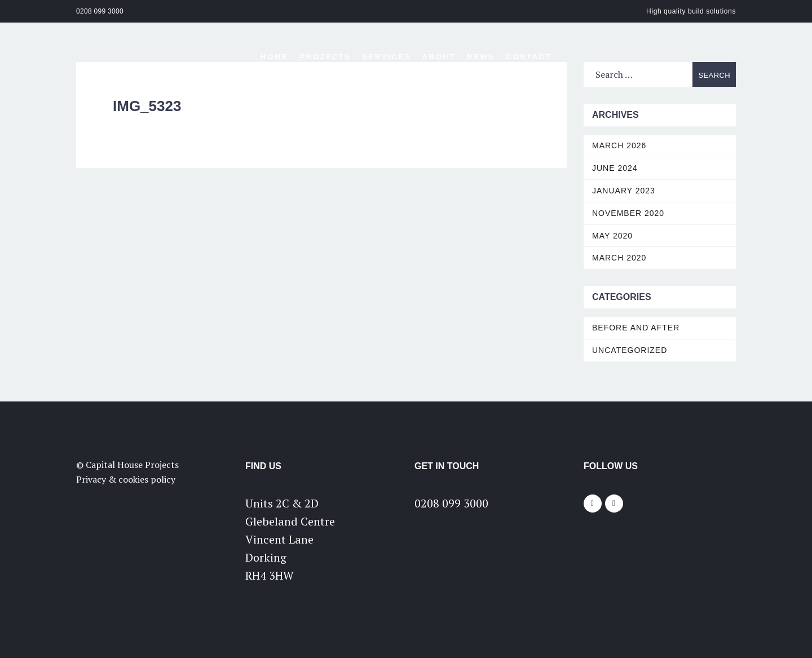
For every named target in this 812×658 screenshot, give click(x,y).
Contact (529, 57)
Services (386, 57)
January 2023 (624, 191)
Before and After (636, 328)
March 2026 (619, 145)
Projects (325, 57)
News (481, 57)
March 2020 (619, 258)
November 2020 (628, 213)
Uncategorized (630, 350)
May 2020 (612, 236)
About (439, 57)
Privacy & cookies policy (126, 479)
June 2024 (615, 168)
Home (274, 57)
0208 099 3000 (100, 11)
